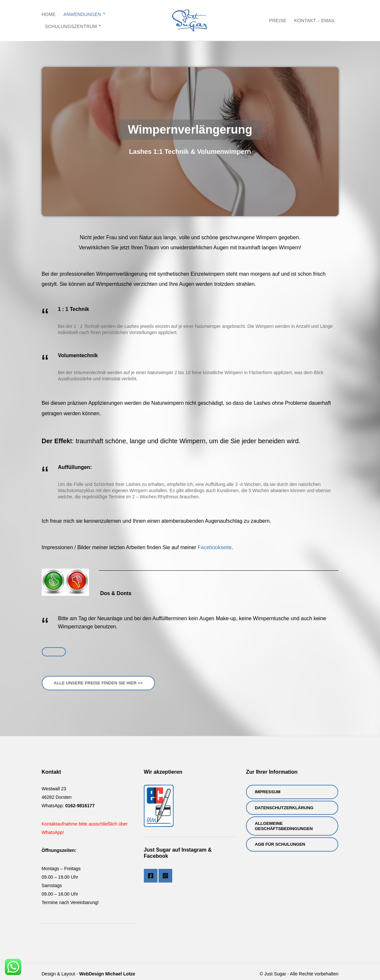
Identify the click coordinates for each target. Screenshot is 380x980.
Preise (278, 21)
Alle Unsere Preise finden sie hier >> (98, 683)
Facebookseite (215, 547)
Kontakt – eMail (315, 21)
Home (49, 14)
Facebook (151, 876)
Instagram (165, 876)
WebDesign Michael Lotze (107, 974)
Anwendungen (82, 14)
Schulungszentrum (71, 26)
